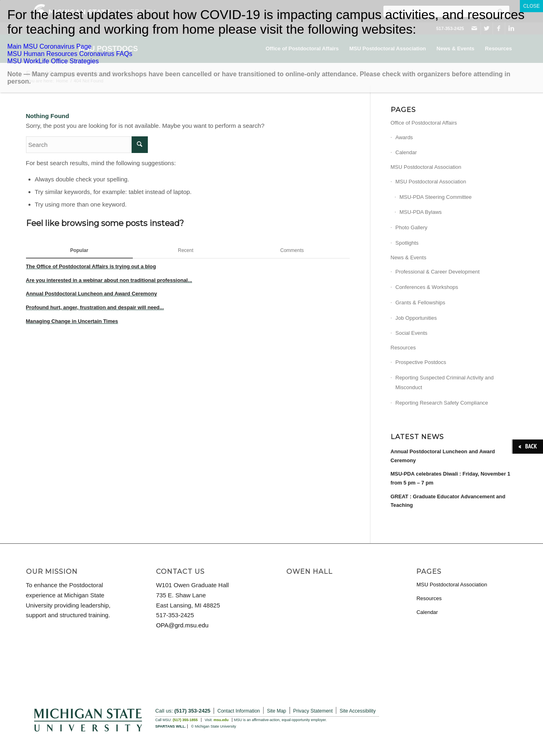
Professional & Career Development (438, 272)
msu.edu (221, 720)
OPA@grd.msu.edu (182, 625)
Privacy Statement (313, 711)
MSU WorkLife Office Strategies (53, 61)
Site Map (276, 711)
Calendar (406, 152)
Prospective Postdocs (421, 362)
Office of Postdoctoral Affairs (424, 123)
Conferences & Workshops (427, 287)
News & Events (409, 257)
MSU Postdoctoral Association (426, 167)
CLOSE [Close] (531, 6)
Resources (403, 348)
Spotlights (407, 243)
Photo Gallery (412, 227)
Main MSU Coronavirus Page (49, 46)
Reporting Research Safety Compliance (442, 403)
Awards (404, 137)
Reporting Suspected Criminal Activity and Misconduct (445, 383)
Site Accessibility (358, 711)
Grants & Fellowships (421, 303)
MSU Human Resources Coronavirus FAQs (70, 54)
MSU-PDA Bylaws (421, 212)
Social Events (412, 333)
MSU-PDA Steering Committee (436, 197)
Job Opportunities (416, 318)
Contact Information (239, 711)
